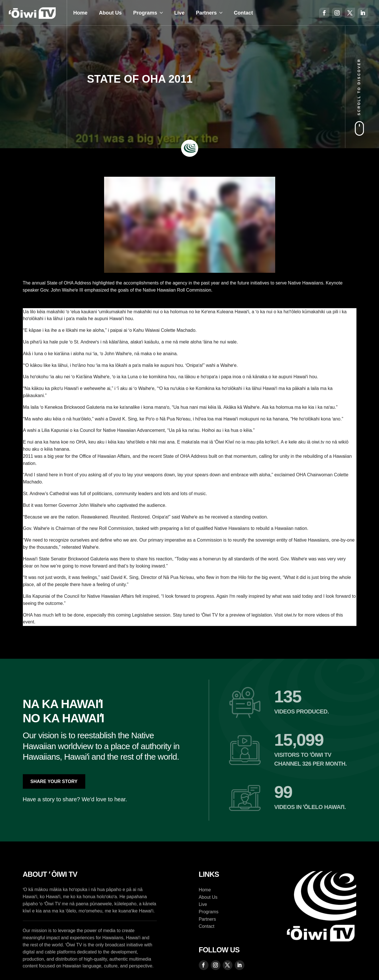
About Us (110, 13)
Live (179, 13)
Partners (206, 13)
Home (80, 13)
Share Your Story (54, 781)
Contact (243, 13)
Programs (145, 13)
